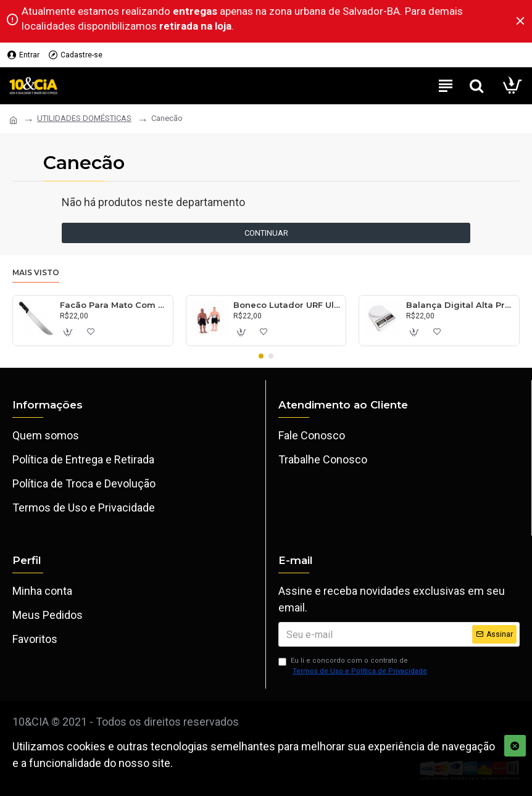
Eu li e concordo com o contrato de (354, 666)
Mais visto (36, 272)
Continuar (266, 233)
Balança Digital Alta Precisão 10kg (460, 305)
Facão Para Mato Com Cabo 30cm (114, 305)
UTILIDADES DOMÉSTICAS (84, 118)
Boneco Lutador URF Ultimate (287, 305)
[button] (261, 356)
